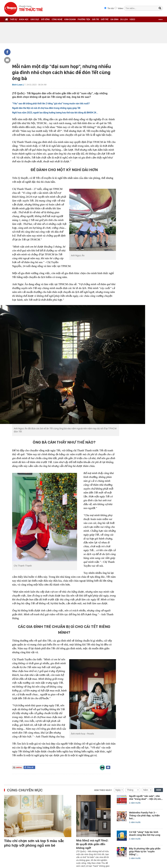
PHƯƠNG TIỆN (84, 19)
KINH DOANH (70, 19)
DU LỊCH (124, 19)
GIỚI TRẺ (105, 19)
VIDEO (132, 19)
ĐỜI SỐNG (45, 19)
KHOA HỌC (24, 19)
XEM (159, 790)
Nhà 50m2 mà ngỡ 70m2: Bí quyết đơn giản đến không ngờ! (92, 844)
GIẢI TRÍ (95, 19)
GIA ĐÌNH (114, 19)
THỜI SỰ (13, 19)
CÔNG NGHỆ (57, 19)
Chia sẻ (30, 767)
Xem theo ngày (103, 790)
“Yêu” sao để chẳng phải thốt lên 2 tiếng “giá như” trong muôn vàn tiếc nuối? (51, 104)
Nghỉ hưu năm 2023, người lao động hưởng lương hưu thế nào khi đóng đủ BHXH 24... (55, 113)
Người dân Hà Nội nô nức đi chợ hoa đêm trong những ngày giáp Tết (46, 108)
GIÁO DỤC (35, 19)
